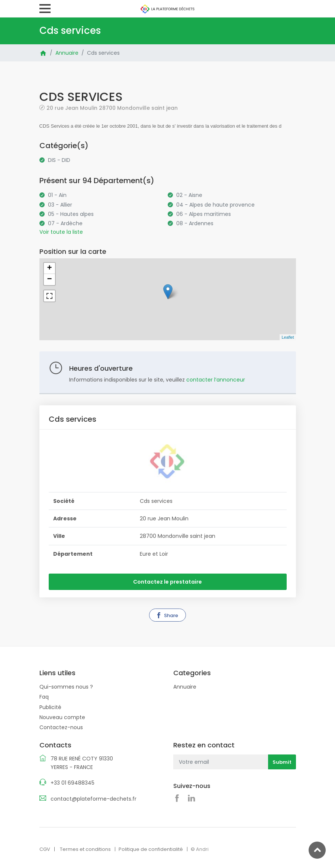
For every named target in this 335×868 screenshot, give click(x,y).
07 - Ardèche (65, 223)
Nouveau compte (62, 717)
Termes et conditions (85, 849)
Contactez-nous (61, 727)
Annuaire (67, 53)
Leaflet (288, 337)
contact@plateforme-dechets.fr (94, 799)
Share (167, 615)
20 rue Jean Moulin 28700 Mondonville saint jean (112, 108)
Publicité (50, 707)
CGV (45, 849)
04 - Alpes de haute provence (215, 205)
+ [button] (49, 268)
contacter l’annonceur (216, 380)
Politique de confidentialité (151, 849)
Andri (202, 849)
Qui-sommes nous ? (66, 687)
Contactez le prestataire (167, 582)
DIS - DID (59, 160)
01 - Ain (57, 195)
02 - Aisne (189, 195)
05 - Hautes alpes (71, 214)
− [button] (49, 280)
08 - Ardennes (195, 223)
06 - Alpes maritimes (204, 214)
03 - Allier (60, 205)
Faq (44, 697)
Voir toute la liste (61, 232)
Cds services (103, 53)
